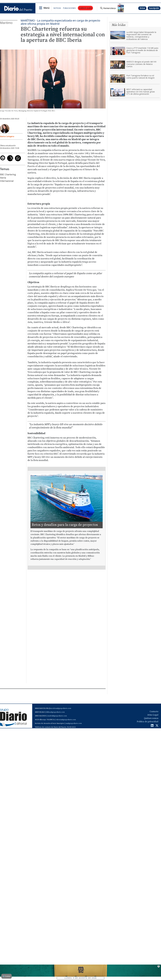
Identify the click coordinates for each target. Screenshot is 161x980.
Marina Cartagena (7, 136)
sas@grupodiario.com (74, 723)
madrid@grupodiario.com (57, 716)
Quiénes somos (151, 718)
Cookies (7, 976)
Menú (46, 8)
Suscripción (154, 8)
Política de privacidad (148, 722)
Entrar (142, 8)
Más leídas (119, 25)
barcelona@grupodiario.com (60, 708)
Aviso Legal (153, 715)
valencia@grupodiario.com (66, 720)
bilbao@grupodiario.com (55, 712)
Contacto (154, 712)
